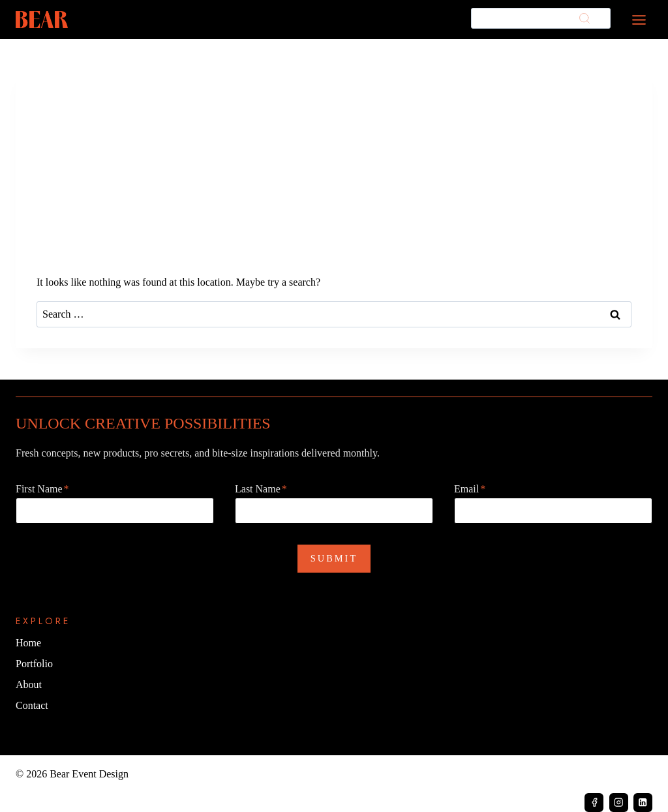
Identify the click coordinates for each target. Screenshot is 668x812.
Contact (32, 705)
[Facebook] (594, 803)
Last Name (261, 489)
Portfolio (34, 664)
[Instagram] (619, 803)
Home (28, 643)
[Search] (541, 19)
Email (470, 489)
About (29, 684)
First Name (42, 489)
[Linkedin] (643, 803)
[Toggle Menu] (639, 20)
